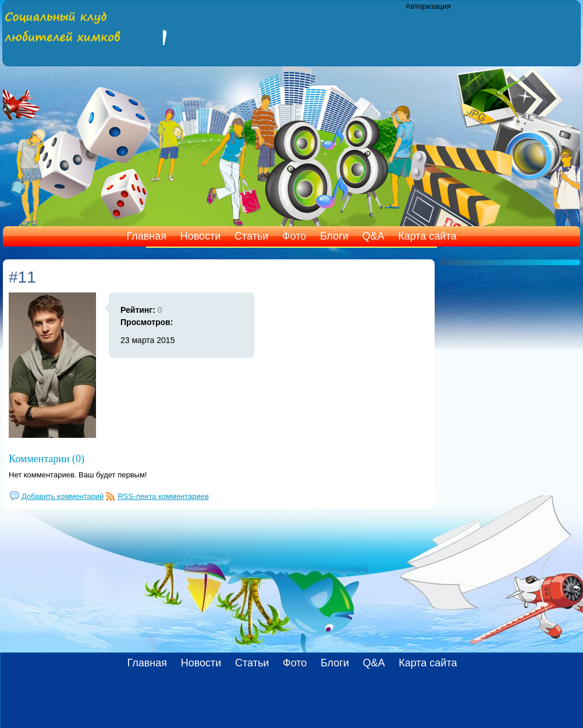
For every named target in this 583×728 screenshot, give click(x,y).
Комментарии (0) (47, 459)
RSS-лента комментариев (163, 496)
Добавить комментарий (63, 496)
